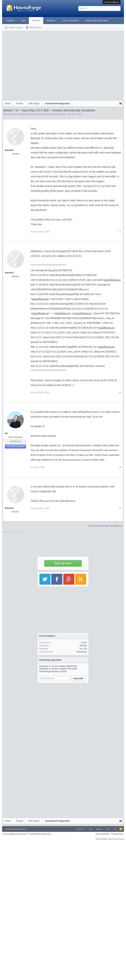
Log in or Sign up (111, 2)
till (6, 433)
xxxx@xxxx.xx (62, 313)
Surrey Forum (118, 839)
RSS (121, 829)
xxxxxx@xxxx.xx (82, 313)
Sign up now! (63, 563)
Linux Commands (70, 21)
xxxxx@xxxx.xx (112, 280)
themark (62, 114)
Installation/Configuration (32, 114)
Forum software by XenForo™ (27, 834)
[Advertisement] (32, 65)
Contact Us (81, 829)
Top (115, 829)
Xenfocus (22, 829)
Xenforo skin (10, 829)
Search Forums (16, 28)
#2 (120, 392)
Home (108, 829)
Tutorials (10, 21)
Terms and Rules (103, 834)
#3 (120, 467)
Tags (23, 21)
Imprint (99, 829)
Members (51, 21)
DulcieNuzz (82, 652)
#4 (120, 508)
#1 (120, 232)
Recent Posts (35, 28)
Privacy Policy (117, 834)
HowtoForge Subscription (97, 21)
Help (91, 829)
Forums (36, 21)
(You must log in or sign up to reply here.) (106, 526)
